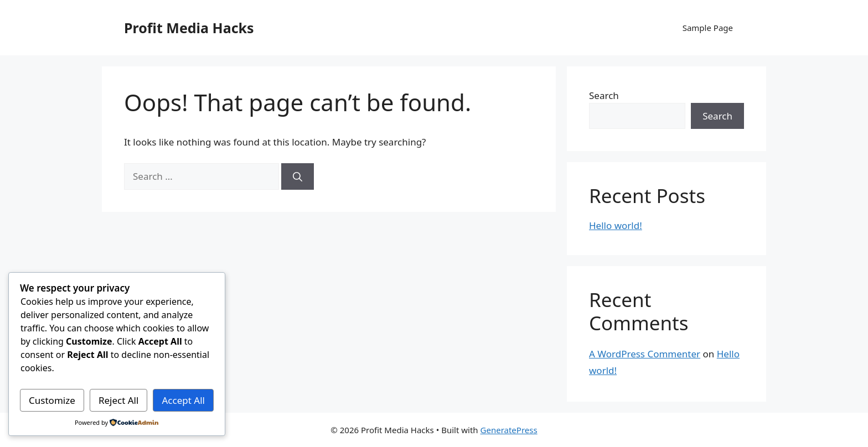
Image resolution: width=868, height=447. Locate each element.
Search (604, 95)
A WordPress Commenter (645, 354)
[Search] (298, 176)
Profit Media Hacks (189, 28)
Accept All (184, 400)
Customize (52, 400)
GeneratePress (509, 430)
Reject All (119, 400)
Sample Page (708, 28)
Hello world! (616, 225)
